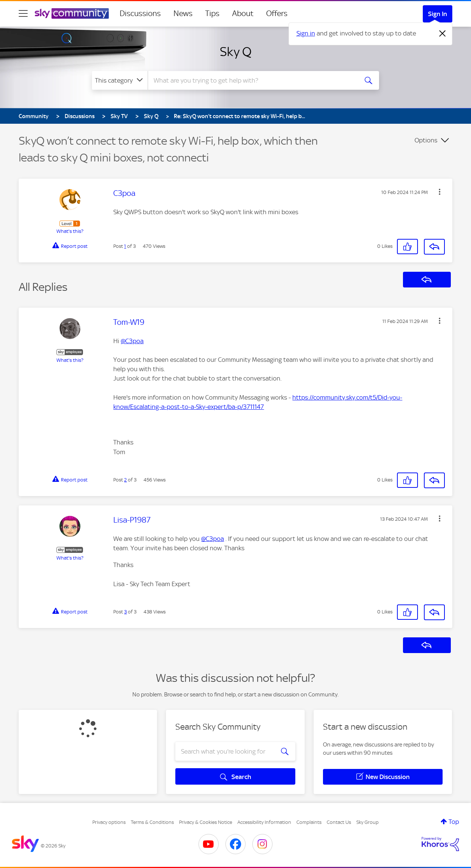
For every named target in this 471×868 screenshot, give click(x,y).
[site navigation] (23, 13)
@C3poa (132, 341)
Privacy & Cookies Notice (206, 822)
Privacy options (109, 822)
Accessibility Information (264, 822)
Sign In (438, 14)
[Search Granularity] (120, 80)
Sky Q (236, 52)
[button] (440, 192)
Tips (212, 13)
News (183, 13)
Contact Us (339, 822)
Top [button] (454, 822)
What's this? (70, 231)
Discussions (140, 13)
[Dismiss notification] (443, 34)
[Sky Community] (72, 13)
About (243, 13)
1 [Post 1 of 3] (125, 246)
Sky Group (367, 822)
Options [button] (426, 140)
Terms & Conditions (152, 822)
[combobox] (252, 80)
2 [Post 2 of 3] (125, 480)
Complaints (309, 822)
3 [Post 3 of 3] (125, 612)
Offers (277, 13)
